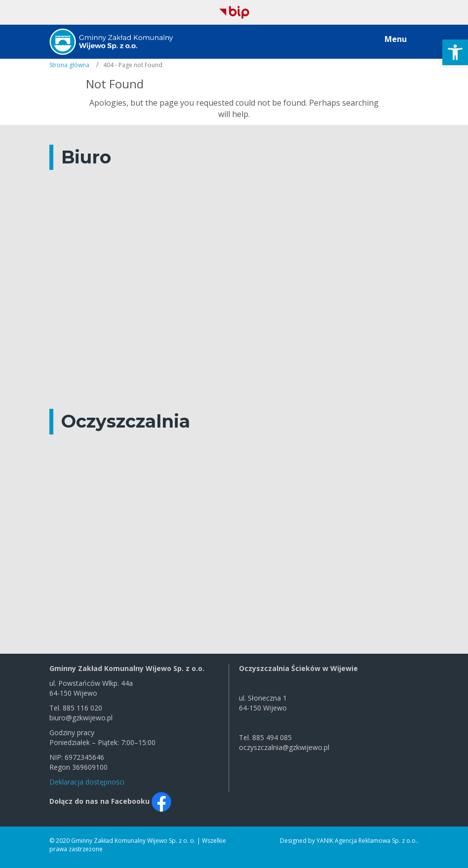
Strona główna (69, 65)
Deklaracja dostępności (87, 782)
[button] (455, 52)
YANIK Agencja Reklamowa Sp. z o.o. (367, 841)
